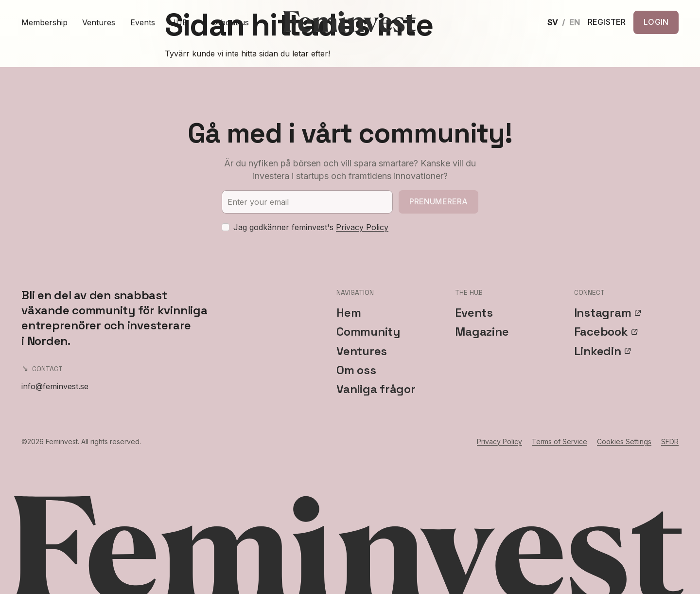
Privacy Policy (362, 227)
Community (368, 332)
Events (143, 22)
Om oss (356, 370)
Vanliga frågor (376, 389)
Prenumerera (439, 201)
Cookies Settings (624, 441)
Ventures (99, 22)
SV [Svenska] (552, 22)
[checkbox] (226, 227)
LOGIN (656, 22)
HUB (185, 22)
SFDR (670, 441)
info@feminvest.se (55, 386)
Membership (44, 22)
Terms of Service (560, 441)
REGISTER (607, 22)
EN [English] (575, 22)
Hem (349, 313)
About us (232, 22)
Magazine (482, 332)
